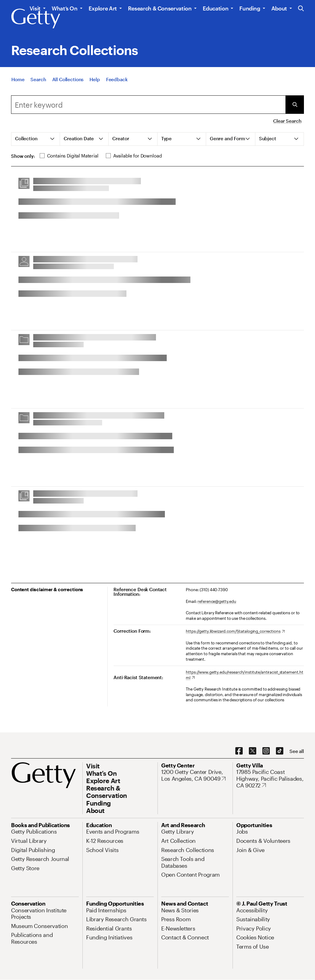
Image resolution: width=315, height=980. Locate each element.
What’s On (65, 8)
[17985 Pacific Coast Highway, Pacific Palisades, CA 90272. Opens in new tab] (270, 779)
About (279, 8)
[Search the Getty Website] (301, 9)
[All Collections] (68, 80)
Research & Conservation (160, 8)
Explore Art (103, 8)
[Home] (18, 80)
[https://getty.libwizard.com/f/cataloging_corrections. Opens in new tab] (235, 631)
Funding (250, 8)
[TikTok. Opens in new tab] (280, 751)
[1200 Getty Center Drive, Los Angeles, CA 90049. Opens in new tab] (195, 775)
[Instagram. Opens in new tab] (266, 751)
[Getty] (36, 19)
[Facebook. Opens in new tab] (239, 751)
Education (216, 8)
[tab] (36, 139)
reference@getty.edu (217, 601)
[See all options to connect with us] (297, 751)
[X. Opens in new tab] (253, 751)
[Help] (95, 80)
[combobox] (148, 105)
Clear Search (287, 121)
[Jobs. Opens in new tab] (242, 831)
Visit (35, 8)
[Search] (38, 80)
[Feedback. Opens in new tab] (117, 80)
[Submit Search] (295, 105)
